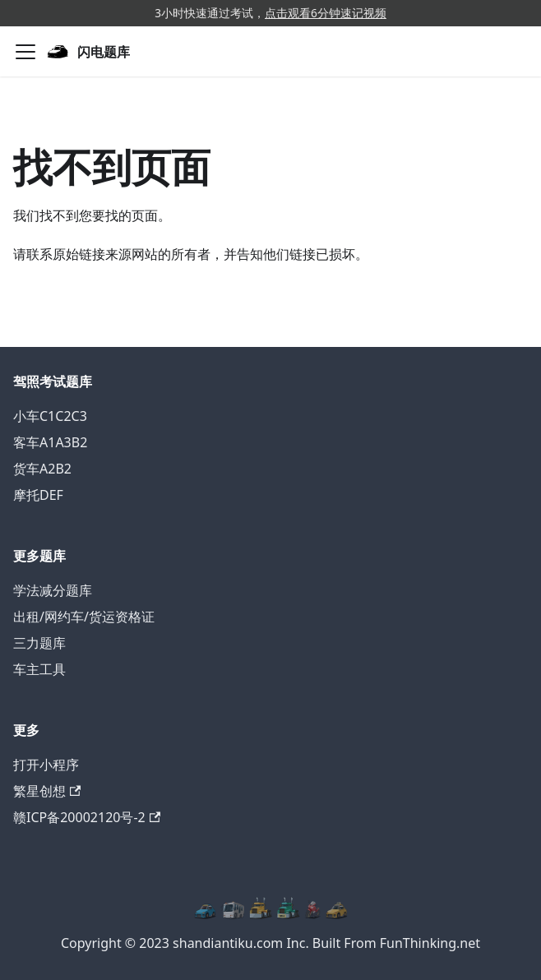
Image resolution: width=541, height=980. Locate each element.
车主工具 (39, 669)
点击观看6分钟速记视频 (326, 13)
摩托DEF (38, 495)
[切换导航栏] (25, 52)
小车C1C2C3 (50, 416)
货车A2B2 (42, 469)
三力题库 (39, 643)
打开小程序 (46, 765)
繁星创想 (47, 791)
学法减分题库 (53, 590)
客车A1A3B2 (50, 442)
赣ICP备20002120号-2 (87, 817)
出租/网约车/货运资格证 (84, 617)
